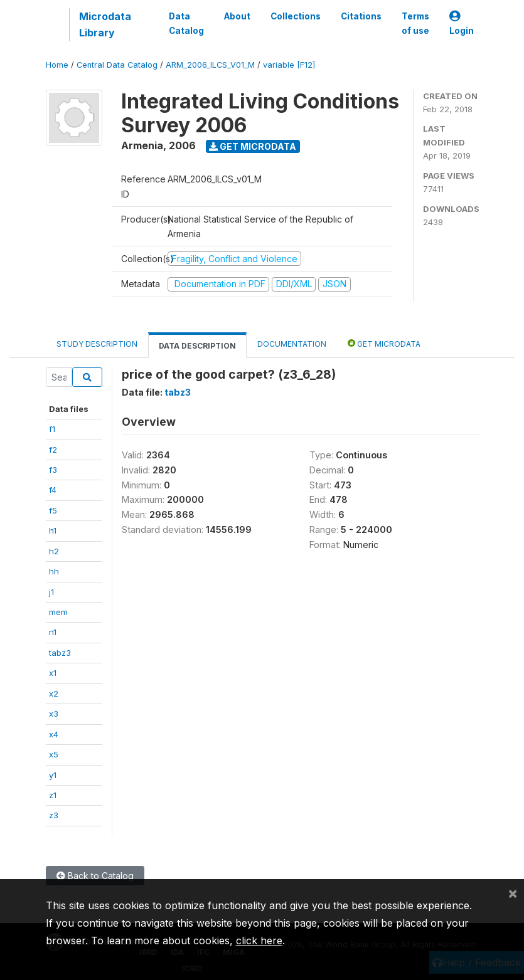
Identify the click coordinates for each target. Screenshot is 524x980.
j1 (51, 592)
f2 (53, 450)
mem (58, 612)
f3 (53, 470)
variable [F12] (289, 65)
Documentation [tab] (292, 344)
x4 (54, 734)
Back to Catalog (95, 876)
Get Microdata (253, 146)
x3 (54, 714)
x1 (53, 673)
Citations (361, 16)
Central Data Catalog (117, 65)
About (237, 16)
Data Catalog (186, 23)
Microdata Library (105, 24)
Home (57, 65)
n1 (53, 632)
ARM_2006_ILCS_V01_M (210, 65)
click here (259, 940)
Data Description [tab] (197, 346)
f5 (53, 510)
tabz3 (60, 653)
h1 (53, 530)
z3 (54, 815)
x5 (54, 754)
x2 (54, 693)
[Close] (513, 893)
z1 (53, 795)
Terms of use (415, 23)
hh (54, 571)
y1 (53, 775)
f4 (53, 490)
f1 (52, 429)
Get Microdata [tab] (384, 343)
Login (462, 24)
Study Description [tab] (97, 344)
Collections (296, 16)
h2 (54, 551)
